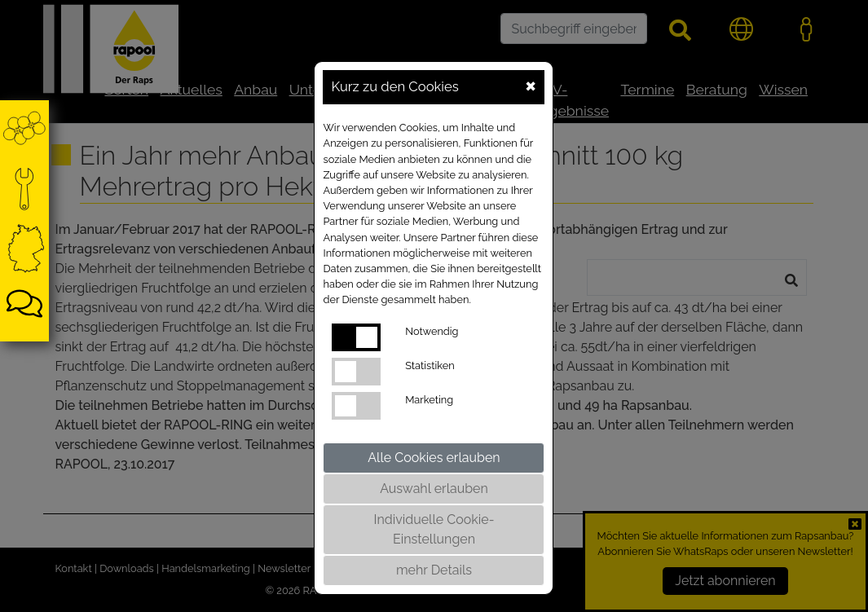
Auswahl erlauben (434, 489)
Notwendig (432, 331)
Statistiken (430, 365)
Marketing (429, 400)
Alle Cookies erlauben (434, 458)
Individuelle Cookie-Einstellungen (434, 529)
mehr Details (434, 570)
